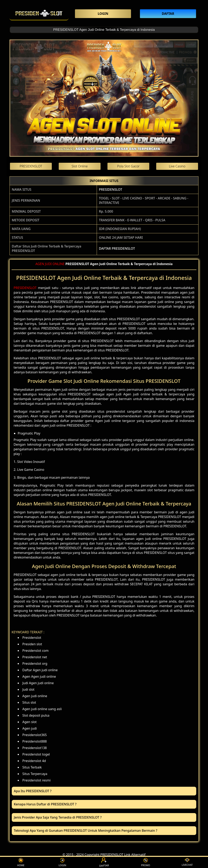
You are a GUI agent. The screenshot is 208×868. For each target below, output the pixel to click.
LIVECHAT (187, 862)
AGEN (40, 264)
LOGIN (62, 862)
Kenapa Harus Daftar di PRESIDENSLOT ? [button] (45, 804)
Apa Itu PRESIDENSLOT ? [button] (33, 791)
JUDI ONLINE (55, 264)
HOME (21, 862)
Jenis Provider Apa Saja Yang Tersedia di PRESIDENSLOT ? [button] (58, 817)
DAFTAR (104, 863)
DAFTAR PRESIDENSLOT (117, 248)
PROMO (146, 862)
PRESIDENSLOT (110, 189)
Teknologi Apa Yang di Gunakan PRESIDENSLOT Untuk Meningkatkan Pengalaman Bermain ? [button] (86, 831)
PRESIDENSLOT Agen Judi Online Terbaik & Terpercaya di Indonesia (104, 30)
